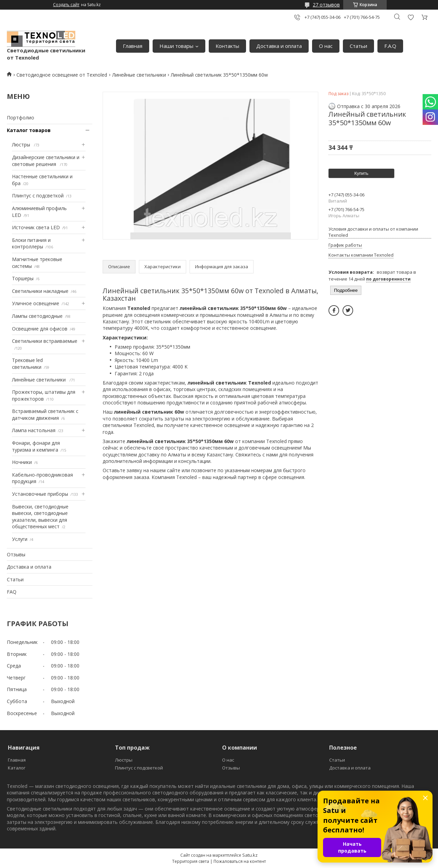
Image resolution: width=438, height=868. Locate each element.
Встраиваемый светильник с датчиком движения (45, 414)
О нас (326, 46)
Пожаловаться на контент (240, 861)
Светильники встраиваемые (45, 341)
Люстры (22, 145)
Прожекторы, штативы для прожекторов (44, 395)
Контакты (227, 46)
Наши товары (176, 46)
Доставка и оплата (279, 46)
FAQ (12, 592)
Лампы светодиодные (37, 316)
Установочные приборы (40, 494)
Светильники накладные (40, 291)
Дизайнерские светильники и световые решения (46, 161)
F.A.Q (390, 46)
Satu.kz (250, 855)
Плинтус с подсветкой (38, 196)
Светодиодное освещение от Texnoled (62, 75)
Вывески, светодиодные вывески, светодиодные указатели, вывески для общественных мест (40, 517)
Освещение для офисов (40, 329)
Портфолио (21, 118)
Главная (133, 46)
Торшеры (23, 278)
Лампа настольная (34, 430)
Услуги (20, 539)
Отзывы (16, 554)
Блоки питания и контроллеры (31, 243)
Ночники (22, 462)
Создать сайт (66, 5)
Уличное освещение (36, 303)
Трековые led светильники (27, 364)
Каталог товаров (29, 130)
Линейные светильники (139, 75)
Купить (361, 173)
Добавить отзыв (411, 17)
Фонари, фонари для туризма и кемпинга (36, 446)
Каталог (17, 768)
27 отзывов (326, 5)
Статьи (358, 46)
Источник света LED (36, 227)
